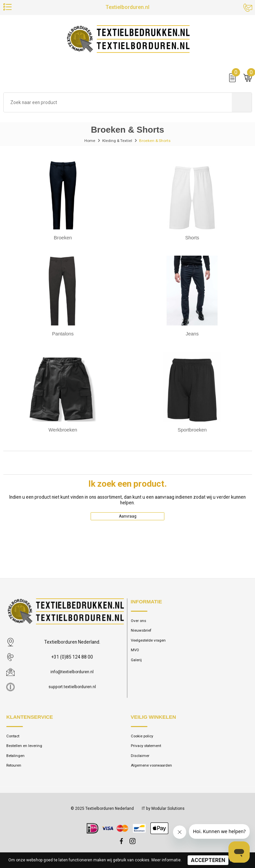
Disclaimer (141, 760)
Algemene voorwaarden (154, 771)
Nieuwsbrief (142, 634)
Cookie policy (144, 739)
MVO (135, 655)
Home (88, 142)
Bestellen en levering (26, 749)
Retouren (15, 771)
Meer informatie (166, 860)
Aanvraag (128, 518)
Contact (14, 739)
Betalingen (16, 760)
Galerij (137, 666)
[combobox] (118, 104)
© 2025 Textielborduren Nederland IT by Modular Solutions (127, 814)
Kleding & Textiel (117, 142)
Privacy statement (148, 749)
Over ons (139, 624)
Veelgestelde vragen (150, 645)
